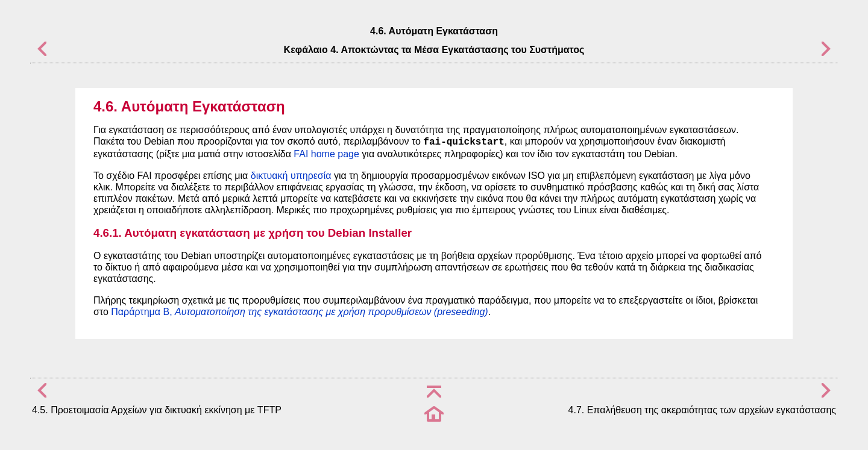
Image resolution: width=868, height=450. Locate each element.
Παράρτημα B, (299, 312)
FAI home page (326, 154)
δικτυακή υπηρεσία (291, 176)
